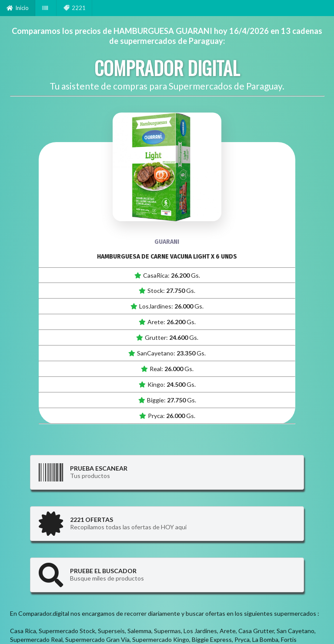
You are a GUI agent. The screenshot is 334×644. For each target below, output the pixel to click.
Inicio (18, 8)
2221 (74, 8)
